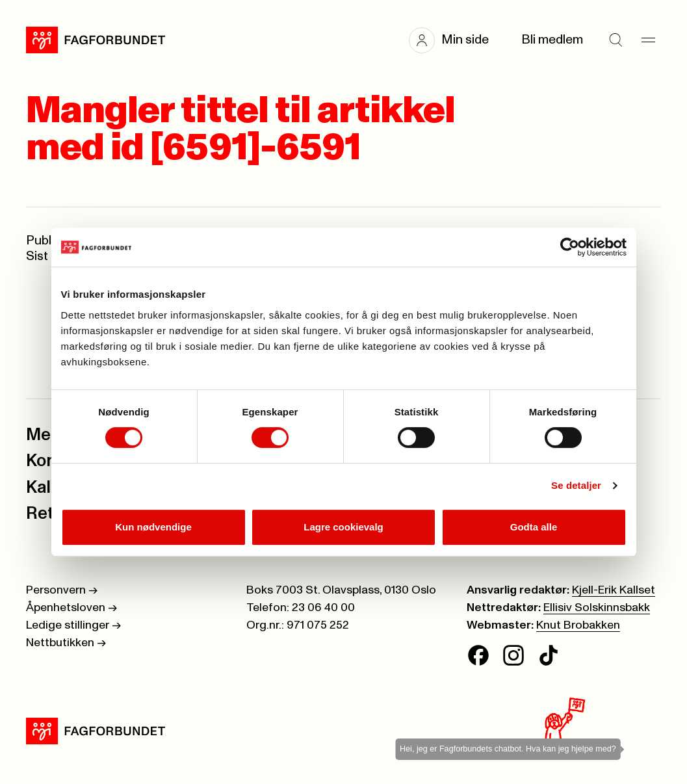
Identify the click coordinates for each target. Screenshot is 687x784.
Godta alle (534, 527)
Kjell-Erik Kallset (614, 590)
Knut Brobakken (578, 625)
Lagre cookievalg (343, 527)
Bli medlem (552, 40)
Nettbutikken (66, 643)
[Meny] (648, 40)
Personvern (62, 590)
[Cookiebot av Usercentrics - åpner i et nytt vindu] (570, 247)
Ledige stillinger (73, 625)
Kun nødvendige (153, 527)
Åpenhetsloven (71, 608)
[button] (455, 40)
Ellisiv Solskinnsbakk (597, 608)
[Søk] (616, 40)
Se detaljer (576, 485)
